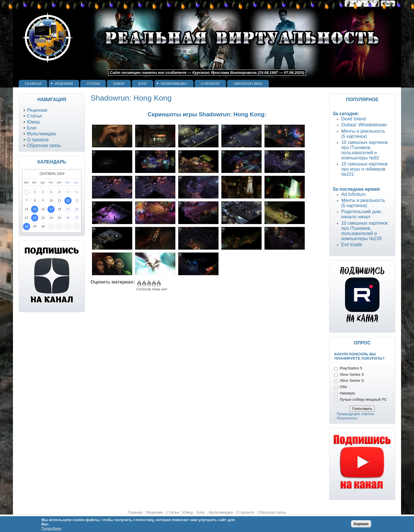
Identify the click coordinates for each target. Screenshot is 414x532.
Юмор (119, 84)
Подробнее (51, 528)
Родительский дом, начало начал (362, 214)
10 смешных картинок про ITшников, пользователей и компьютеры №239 (365, 231)
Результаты (347, 418)
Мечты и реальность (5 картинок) (363, 134)
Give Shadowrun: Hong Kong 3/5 (148, 283)
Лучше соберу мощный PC (363, 399)
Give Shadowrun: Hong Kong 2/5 (144, 283)
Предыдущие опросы (355, 414)
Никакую (347, 393)
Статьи (93, 84)
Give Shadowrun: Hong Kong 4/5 (153, 283)
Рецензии (64, 84)
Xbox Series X (352, 374)
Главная (33, 84)
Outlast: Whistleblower (364, 125)
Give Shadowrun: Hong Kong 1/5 (139, 283)
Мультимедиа (174, 84)
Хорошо (361, 524)
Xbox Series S (352, 380)
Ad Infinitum (353, 194)
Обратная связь (248, 84)
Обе (343, 387)
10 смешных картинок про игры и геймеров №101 (365, 169)
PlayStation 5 (351, 368)
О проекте (210, 84)
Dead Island (353, 119)
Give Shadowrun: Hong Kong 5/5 (158, 283)
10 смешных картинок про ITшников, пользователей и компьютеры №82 (365, 150)
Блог (143, 84)
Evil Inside (352, 245)
